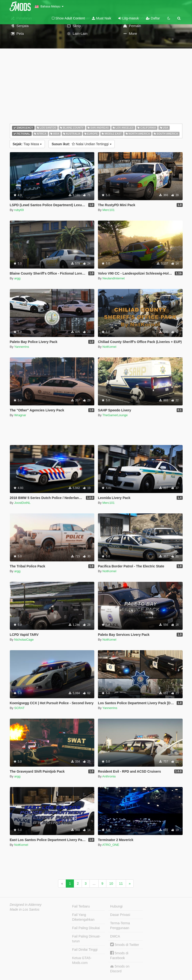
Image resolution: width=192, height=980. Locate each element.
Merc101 (109, 210)
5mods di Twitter (125, 945)
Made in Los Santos (25, 909)
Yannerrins (22, 347)
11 (121, 884)
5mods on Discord (120, 969)
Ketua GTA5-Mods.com (82, 960)
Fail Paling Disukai (86, 928)
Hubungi (116, 906)
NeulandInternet (114, 278)
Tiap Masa (27, 144)
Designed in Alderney (26, 905)
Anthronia (109, 776)
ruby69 (19, 210)
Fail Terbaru (81, 906)
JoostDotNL (22, 503)
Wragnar (20, 415)
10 (111, 884)
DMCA (115, 936)
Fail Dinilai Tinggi (85, 950)
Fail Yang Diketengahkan (83, 917)
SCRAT (19, 708)
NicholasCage (24, 640)
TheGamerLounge (115, 415)
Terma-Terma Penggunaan (120, 926)
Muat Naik (102, 18)
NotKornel (109, 347)
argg (17, 278)
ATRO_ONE (111, 845)
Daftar (153, 18)
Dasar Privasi (120, 915)
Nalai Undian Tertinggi (82, 144)
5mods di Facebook (119, 955)
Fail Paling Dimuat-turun (86, 939)
